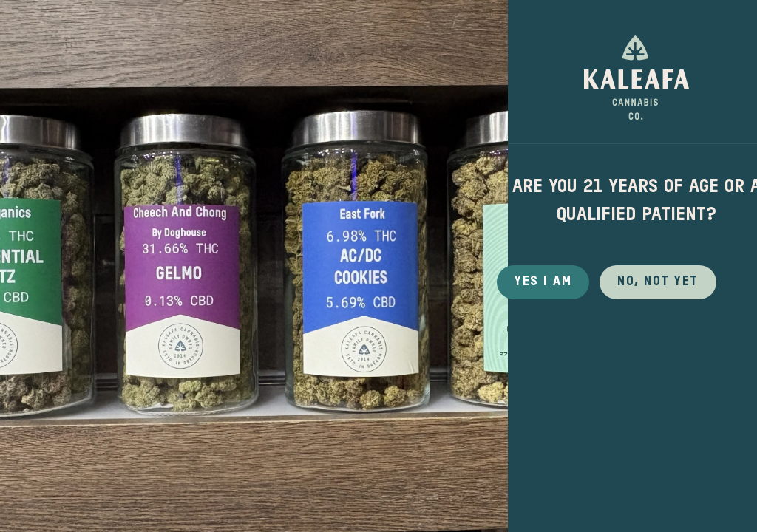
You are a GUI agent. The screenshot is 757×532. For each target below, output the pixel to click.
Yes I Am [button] (543, 282)
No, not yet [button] (658, 282)
